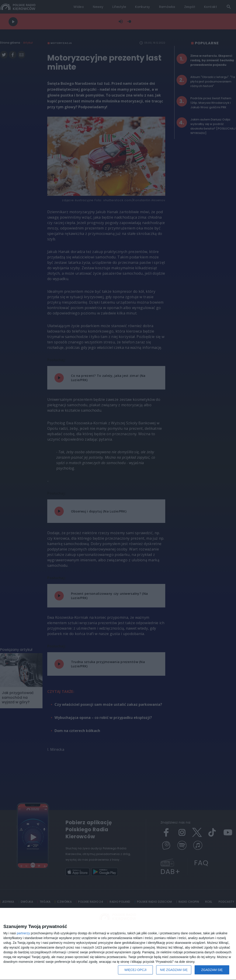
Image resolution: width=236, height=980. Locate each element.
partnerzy (23, 933)
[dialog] (118, 944)
